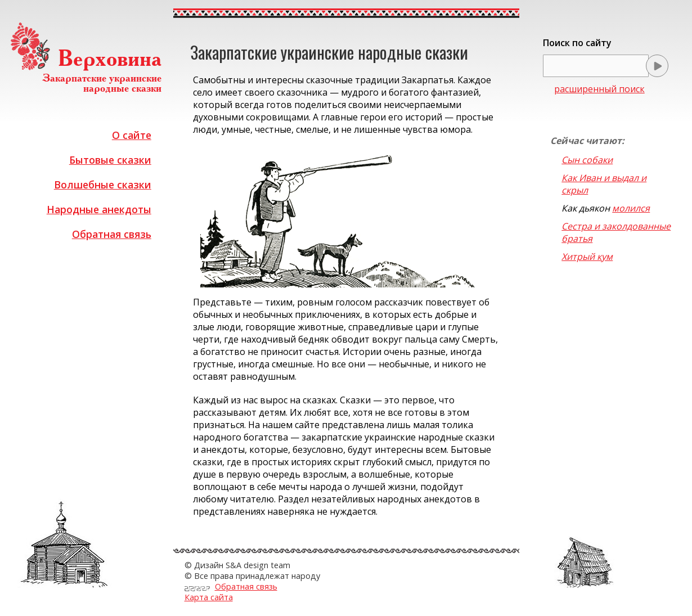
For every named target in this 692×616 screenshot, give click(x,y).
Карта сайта (209, 597)
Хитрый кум (587, 257)
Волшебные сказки (103, 185)
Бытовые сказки (110, 160)
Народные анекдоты (99, 209)
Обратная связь (112, 234)
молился (631, 208)
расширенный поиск (599, 89)
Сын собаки (587, 160)
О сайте (132, 135)
